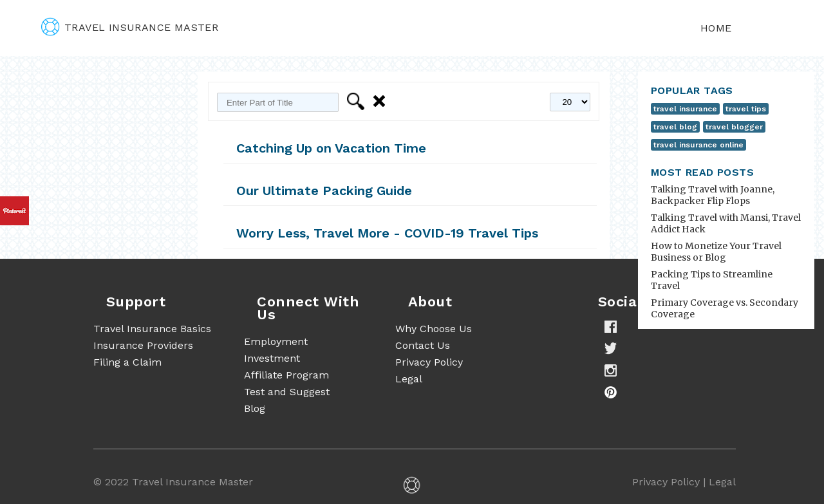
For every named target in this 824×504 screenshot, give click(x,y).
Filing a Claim (127, 362)
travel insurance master (130, 27)
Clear (381, 101)
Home (716, 28)
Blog (255, 408)
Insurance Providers (143, 345)
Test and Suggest (287, 392)
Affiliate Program (286, 375)
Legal (409, 379)
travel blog (675, 127)
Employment (276, 341)
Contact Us (423, 345)
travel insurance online (698, 145)
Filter (358, 101)
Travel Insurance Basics (152, 329)
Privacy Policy (429, 362)
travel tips (746, 109)
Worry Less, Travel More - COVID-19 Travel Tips (387, 233)
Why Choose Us (434, 329)
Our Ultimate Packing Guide (324, 191)
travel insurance (685, 109)
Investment (272, 358)
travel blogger (734, 127)
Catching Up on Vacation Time (331, 148)
